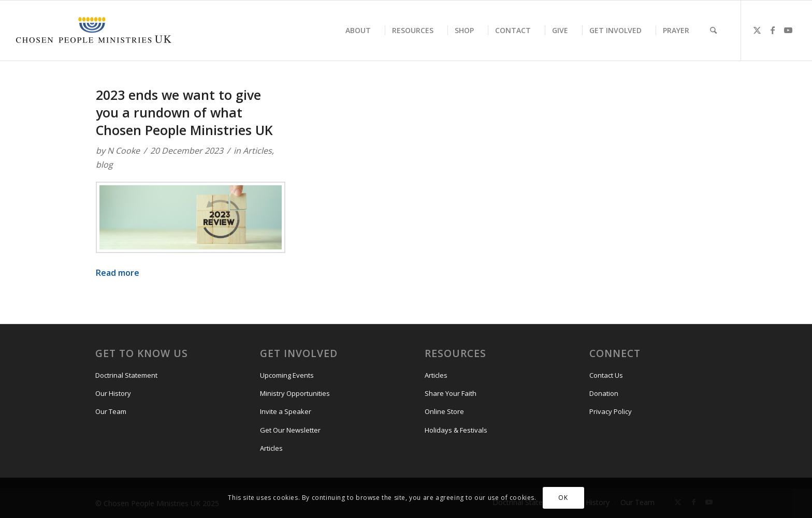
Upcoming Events (287, 375)
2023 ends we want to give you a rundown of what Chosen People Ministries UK (186, 112)
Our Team (111, 411)
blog (104, 165)
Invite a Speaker (286, 411)
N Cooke (124, 151)
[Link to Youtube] (788, 30)
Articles (257, 151)
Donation (604, 393)
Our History (113, 393)
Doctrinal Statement (126, 375)
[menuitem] (358, 31)
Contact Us (606, 375)
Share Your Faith (451, 393)
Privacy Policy (611, 411)
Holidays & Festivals (456, 430)
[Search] (713, 31)
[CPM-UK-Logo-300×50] (94, 31)
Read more (118, 273)
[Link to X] (757, 30)
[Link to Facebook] (773, 30)
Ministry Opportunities (295, 393)
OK (563, 498)
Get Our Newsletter (290, 430)
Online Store (444, 411)
